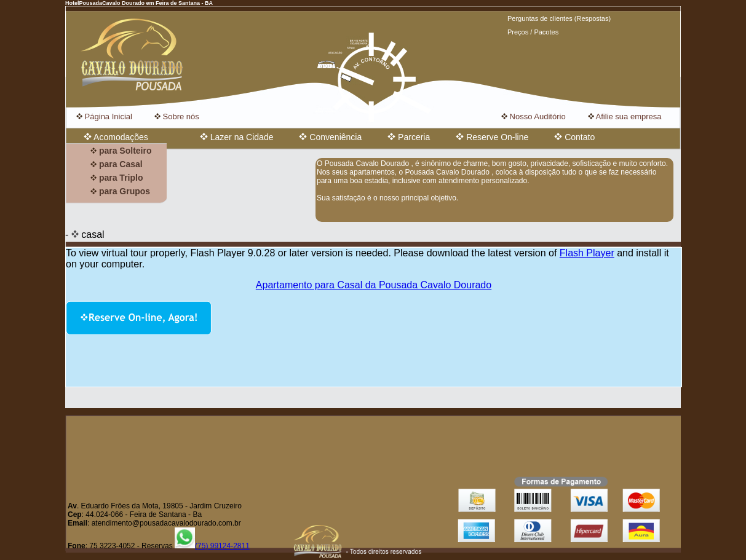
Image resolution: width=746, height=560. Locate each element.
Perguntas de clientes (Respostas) (559, 18)
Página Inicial (104, 116)
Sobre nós (177, 116)
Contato (574, 137)
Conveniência (330, 137)
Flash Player (587, 253)
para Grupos (120, 191)
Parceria (409, 137)
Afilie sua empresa (625, 116)
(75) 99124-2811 (212, 546)
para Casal (117, 164)
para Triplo (117, 178)
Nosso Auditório (534, 116)
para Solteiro (121, 151)
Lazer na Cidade (237, 137)
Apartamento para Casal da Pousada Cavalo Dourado (374, 285)
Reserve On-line (492, 137)
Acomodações (116, 137)
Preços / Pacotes (533, 32)
